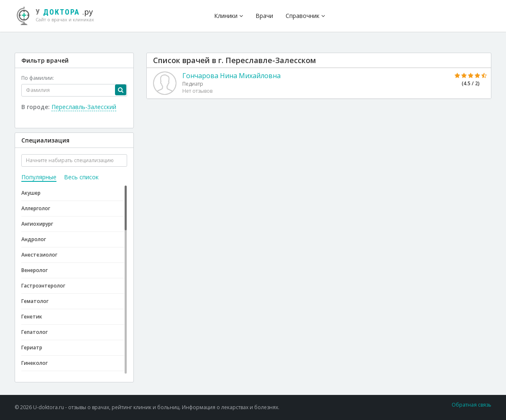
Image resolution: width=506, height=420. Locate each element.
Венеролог (34, 270)
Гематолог (35, 301)
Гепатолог (34, 332)
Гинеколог (34, 363)
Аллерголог (36, 208)
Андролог (34, 239)
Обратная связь (471, 405)
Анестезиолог (39, 255)
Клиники (229, 16)
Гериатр (32, 347)
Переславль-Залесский (84, 107)
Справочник (305, 16)
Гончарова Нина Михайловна (231, 76)
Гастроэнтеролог (43, 286)
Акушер (31, 193)
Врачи (264, 16)
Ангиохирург (37, 224)
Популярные (39, 177)
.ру (59, 15)
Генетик (32, 317)
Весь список (81, 177)
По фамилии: (38, 78)
